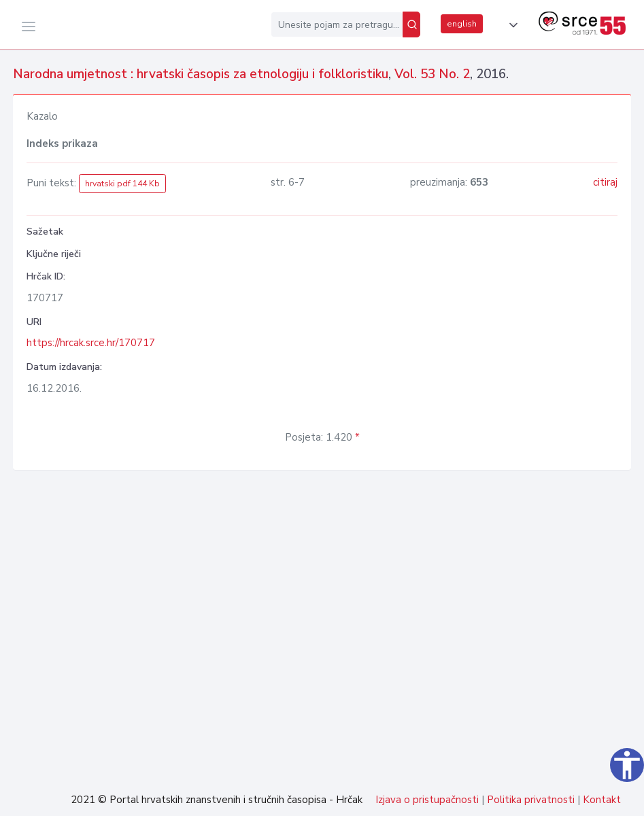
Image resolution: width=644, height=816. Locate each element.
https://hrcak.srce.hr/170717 (91, 343)
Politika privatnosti (531, 800)
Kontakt (602, 800)
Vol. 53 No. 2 (432, 74)
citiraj (605, 182)
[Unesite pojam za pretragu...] (337, 24)
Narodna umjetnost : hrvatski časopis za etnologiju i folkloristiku (201, 74)
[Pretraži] (411, 24)
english (462, 24)
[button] (511, 25)
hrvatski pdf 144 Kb (122, 184)
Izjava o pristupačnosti (427, 800)
